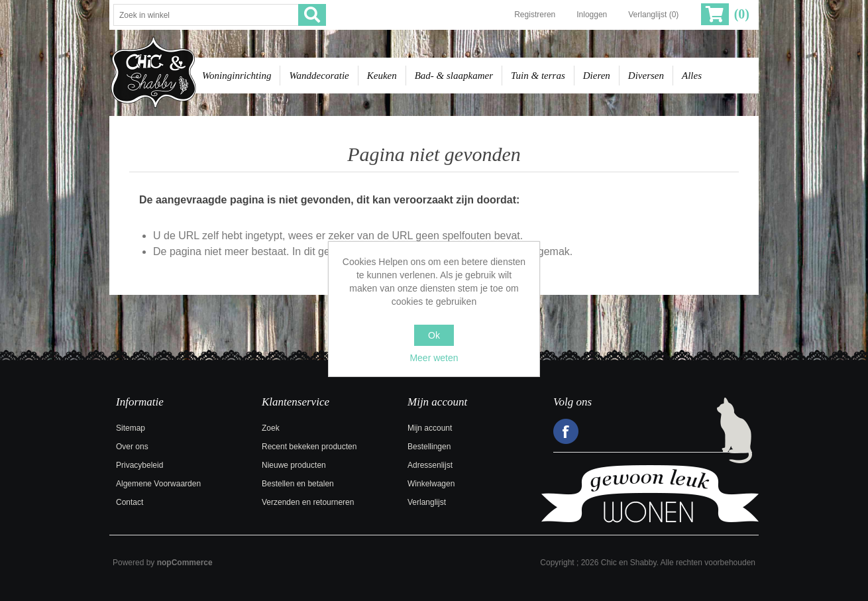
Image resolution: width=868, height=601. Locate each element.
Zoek (271, 428)
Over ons (132, 447)
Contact (130, 502)
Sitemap (131, 428)
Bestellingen (429, 447)
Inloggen (592, 15)
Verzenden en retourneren (308, 502)
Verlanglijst (427, 502)
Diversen (646, 76)
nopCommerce (185, 563)
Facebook (566, 431)
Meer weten (434, 358)
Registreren (535, 15)
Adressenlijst (430, 465)
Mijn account (430, 428)
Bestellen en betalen (298, 484)
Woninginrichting (237, 76)
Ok (434, 335)
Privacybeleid (139, 465)
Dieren (597, 76)
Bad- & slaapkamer (454, 76)
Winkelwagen (431, 484)
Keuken (382, 76)
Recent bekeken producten (309, 447)
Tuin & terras (538, 76)
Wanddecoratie (319, 76)
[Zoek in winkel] (206, 15)
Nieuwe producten (294, 465)
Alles (692, 76)
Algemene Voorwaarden (158, 484)
